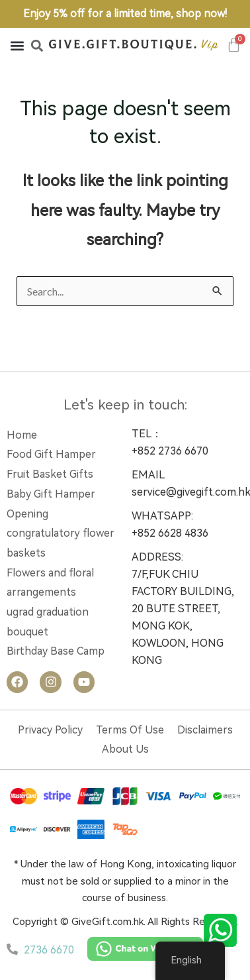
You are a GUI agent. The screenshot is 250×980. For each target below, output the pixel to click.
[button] (17, 45)
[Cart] (234, 45)
